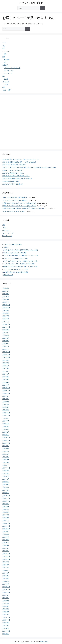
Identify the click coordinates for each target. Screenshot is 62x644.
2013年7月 (6, 601)
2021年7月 (6, 377)
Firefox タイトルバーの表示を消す (13, 170)
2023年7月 (6, 333)
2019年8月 (6, 418)
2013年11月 (6, 590)
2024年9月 (6, 310)
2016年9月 (6, 504)
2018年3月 (6, 462)
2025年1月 (6, 302)
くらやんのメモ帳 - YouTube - (12, 244)
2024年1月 (6, 321)
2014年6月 (6, 570)
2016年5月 (6, 515)
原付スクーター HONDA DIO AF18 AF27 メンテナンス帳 (21, 255)
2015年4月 (6, 545)
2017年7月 (6, 476)
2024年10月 (6, 308)
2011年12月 (6, 631)
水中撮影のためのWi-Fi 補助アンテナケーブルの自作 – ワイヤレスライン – (25, 209)
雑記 (4, 76)
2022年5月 (6, 366)
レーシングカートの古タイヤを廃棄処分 (15, 198)
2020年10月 (6, 393)
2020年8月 (6, 399)
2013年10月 (6, 592)
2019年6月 (6, 424)
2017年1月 (6, 493)
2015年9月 (6, 532)
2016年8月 (6, 507)
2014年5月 (6, 573)
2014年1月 (6, 584)
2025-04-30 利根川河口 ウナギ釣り (13, 173)
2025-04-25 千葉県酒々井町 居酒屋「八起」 (16, 176)
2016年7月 (6, 509)
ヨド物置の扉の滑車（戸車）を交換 (13, 211)
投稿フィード (7, 230)
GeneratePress (44, 641)
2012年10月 (6, 620)
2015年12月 (6, 523)
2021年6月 (6, 380)
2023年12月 (6, 324)
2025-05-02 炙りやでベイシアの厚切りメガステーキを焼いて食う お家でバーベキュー (29, 168)
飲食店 (6, 79)
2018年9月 (6, 446)
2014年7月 (6, 567)
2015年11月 (6, 526)
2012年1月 (6, 628)
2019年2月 (6, 432)
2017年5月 (6, 482)
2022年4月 (6, 368)
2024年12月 (6, 305)
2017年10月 (6, 468)
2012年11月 (6, 617)
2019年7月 (6, 421)
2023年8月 (6, 330)
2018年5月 (6, 457)
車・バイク (6, 82)
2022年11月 (6, 355)
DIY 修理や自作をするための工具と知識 (15, 272)
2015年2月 (6, 551)
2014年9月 (6, 562)
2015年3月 (6, 548)
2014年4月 (6, 576)
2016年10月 (6, 501)
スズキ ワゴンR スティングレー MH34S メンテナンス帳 (20, 261)
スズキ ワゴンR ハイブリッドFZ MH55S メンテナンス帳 (20, 250)
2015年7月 (6, 537)
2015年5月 (6, 543)
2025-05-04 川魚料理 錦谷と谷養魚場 (14, 165)
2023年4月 (6, 341)
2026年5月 (6, 288)
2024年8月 (6, 313)
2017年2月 (6, 490)
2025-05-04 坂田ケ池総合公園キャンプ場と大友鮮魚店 (19, 162)
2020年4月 (6, 407)
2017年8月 (6, 473)
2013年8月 (6, 598)
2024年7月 (6, 316)
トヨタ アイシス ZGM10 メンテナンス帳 (16, 269)
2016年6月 (6, 512)
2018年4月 (6, 460)
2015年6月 (6, 540)
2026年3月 (6, 294)
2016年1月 (6, 520)
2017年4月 (6, 485)
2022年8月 (6, 360)
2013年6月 (6, 603)
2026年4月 (6, 291)
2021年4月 (6, 382)
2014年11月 (6, 556)
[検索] (42, 8)
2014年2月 (6, 581)
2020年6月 (6, 404)
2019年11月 (6, 413)
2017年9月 (6, 471)
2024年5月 (6, 319)
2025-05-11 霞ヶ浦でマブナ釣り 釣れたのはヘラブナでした (21, 159)
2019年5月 (6, 427)
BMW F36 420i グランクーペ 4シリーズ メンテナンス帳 (20, 267)
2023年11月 (6, 327)
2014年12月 (6, 554)
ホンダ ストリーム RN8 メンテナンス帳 (15, 258)
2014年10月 (6, 559)
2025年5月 (6, 297)
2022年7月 (6, 363)
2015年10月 (6, 529)
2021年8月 (6, 374)
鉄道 (4, 87)
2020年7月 (6, 402)
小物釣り (6, 247)
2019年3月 (6, 429)
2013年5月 (6, 606)
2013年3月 (6, 612)
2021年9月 (6, 371)
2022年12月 (6, 352)
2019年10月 (6, 415)
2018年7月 (6, 451)
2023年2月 (6, 346)
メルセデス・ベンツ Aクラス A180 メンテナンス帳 (19, 264)
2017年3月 (6, 487)
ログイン (5, 228)
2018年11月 (6, 440)
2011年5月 (6, 634)
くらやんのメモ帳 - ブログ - (31, 3)
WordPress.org (7, 236)
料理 (5, 62)
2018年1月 (6, 465)
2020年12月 (6, 388)
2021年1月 (6, 385)
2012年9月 (6, 623)
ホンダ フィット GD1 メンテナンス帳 (15, 253)
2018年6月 (6, 454)
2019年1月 (6, 435)
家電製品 (5, 65)
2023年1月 (6, 349)
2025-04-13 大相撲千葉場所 (11, 181)
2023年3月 (6, 344)
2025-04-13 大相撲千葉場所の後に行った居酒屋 (17, 179)
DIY (4, 48)
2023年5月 (6, 338)
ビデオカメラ (8, 73)
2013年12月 (6, 587)
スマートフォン (9, 71)
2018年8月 (6, 449)
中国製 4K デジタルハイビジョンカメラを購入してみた (19, 203)
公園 (5, 54)
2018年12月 (6, 438)
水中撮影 (7, 60)
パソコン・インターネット (12, 68)
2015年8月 (6, 534)
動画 (4, 57)
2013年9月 (6, 595)
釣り (4, 46)
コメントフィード (8, 233)
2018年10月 (6, 443)
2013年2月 (6, 614)
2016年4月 (6, 518)
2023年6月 (6, 335)
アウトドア (6, 51)
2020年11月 (6, 391)
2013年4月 (6, 609)
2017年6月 (6, 479)
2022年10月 (6, 357)
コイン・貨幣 (7, 90)
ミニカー (5, 84)
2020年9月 (6, 396)
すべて (4, 43)
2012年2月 (6, 626)
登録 (4, 225)
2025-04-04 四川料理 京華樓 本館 (13, 184)
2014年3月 (6, 579)
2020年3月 (6, 410)
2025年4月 (6, 299)
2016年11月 (6, 498)
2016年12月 (6, 496)
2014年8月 (6, 565)
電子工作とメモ (8, 275)
